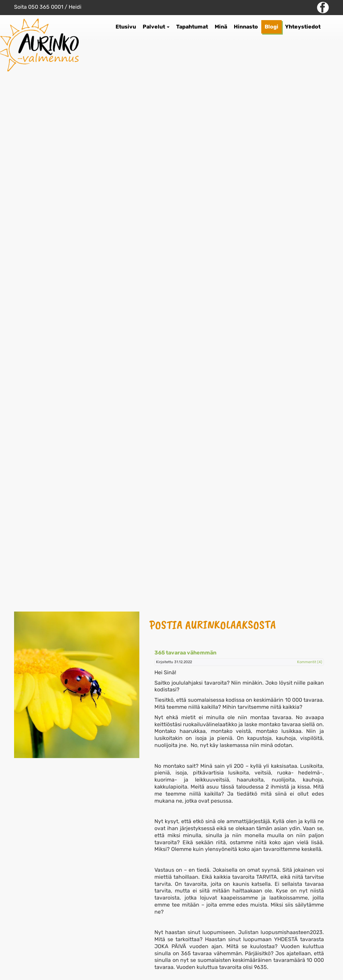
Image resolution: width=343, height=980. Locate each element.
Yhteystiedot (303, 27)
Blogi (271, 27)
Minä (221, 27)
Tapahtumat (192, 27)
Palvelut (156, 27)
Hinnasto (246, 27)
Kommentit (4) (310, 662)
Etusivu (126, 27)
